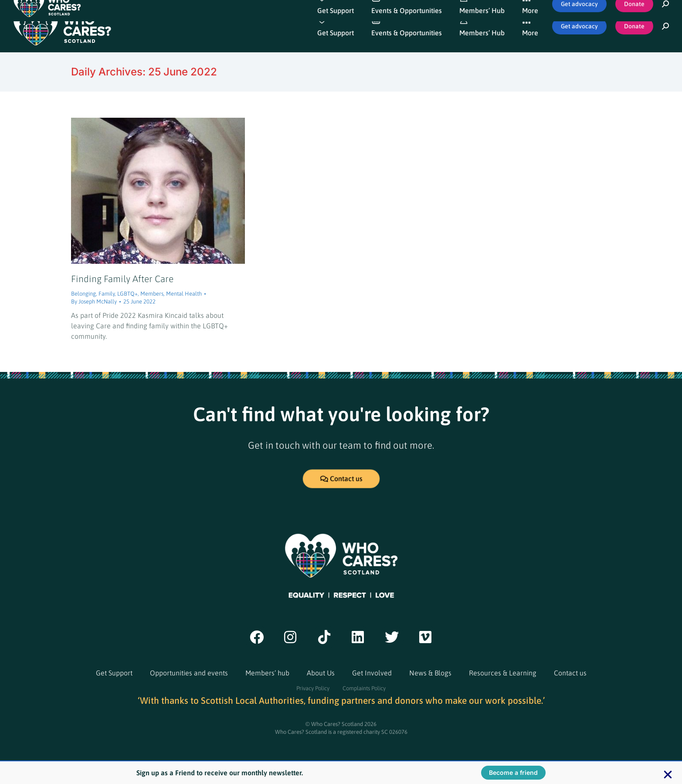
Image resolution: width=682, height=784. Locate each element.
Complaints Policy (364, 688)
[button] (668, 775)
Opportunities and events (189, 673)
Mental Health (184, 294)
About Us (321, 673)
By (94, 302)
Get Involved (372, 673)
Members (152, 294)
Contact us (570, 673)
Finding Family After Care (122, 279)
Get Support (114, 673)
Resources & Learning (503, 673)
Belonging (83, 294)
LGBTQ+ (127, 294)
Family (107, 294)
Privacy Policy (313, 688)
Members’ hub (267, 673)
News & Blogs (430, 673)
